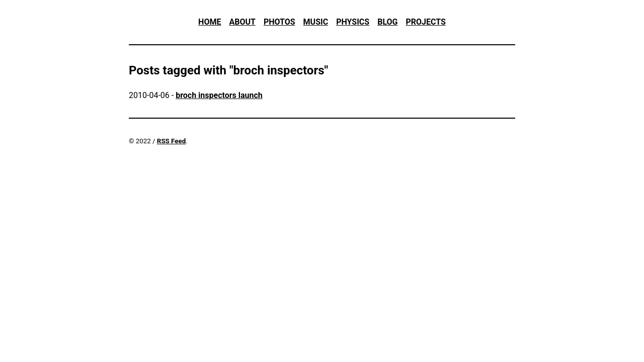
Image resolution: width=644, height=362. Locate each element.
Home (210, 22)
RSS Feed (171, 141)
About (242, 22)
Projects (425, 22)
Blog (387, 22)
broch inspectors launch (219, 95)
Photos (279, 22)
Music (316, 22)
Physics (353, 22)
